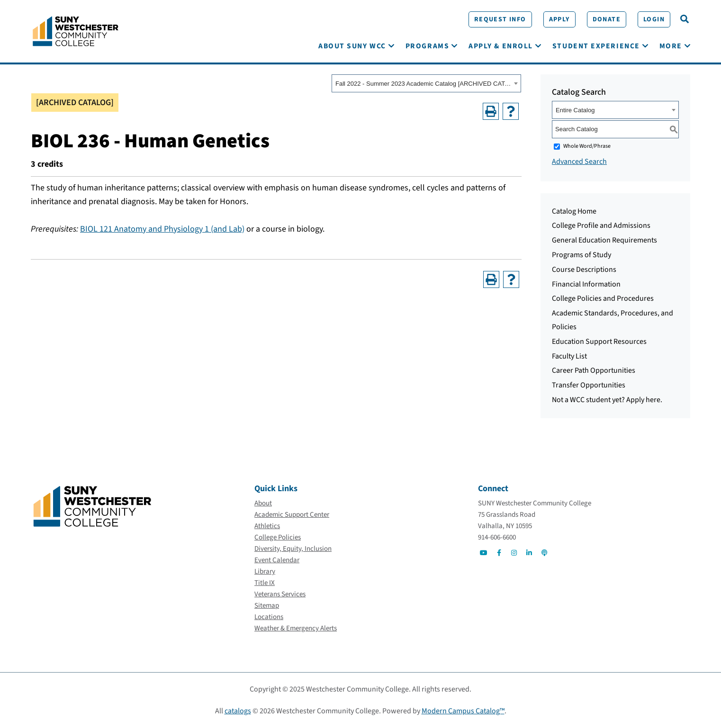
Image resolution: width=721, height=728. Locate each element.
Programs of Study (581, 255)
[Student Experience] (596, 46)
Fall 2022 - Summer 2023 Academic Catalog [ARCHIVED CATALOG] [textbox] (423, 84)
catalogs (238, 711)
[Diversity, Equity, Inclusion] (293, 549)
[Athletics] (267, 526)
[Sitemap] (267, 606)
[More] (671, 46)
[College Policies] (278, 538)
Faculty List (569, 356)
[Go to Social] (484, 553)
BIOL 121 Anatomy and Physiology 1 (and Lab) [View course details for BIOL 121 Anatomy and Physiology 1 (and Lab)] (162, 229)
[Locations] (269, 617)
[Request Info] (499, 19)
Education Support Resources (599, 342)
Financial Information (586, 284)
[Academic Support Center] (292, 515)
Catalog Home (574, 211)
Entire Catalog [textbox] (575, 110)
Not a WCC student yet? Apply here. (607, 400)
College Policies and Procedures (603, 299)
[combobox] (426, 84)
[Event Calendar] (277, 561)
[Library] (265, 572)
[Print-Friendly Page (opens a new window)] (491, 111)
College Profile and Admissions (601, 226)
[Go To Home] (76, 31)
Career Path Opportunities (594, 371)
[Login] (653, 19)
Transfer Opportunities (589, 386)
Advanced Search (579, 162)
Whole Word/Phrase (587, 146)
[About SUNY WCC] (352, 46)
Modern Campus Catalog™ (463, 711)
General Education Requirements (604, 241)
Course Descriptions (584, 270)
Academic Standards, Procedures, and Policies (613, 320)
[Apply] (559, 19)
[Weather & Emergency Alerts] (296, 629)
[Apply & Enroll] (501, 46)
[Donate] (606, 19)
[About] (263, 504)
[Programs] (427, 46)
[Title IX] (265, 583)
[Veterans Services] (280, 595)
